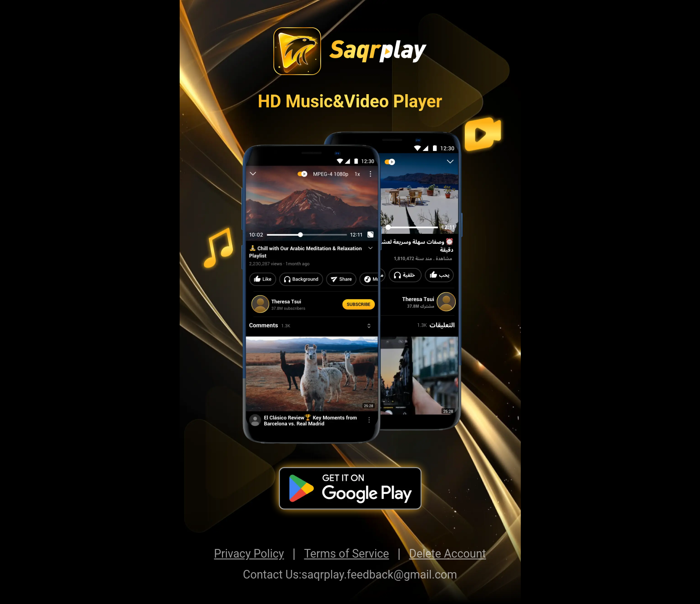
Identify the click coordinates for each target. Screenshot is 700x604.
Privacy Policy (249, 554)
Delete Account (447, 554)
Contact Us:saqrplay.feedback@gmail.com (350, 575)
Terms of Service (346, 554)
